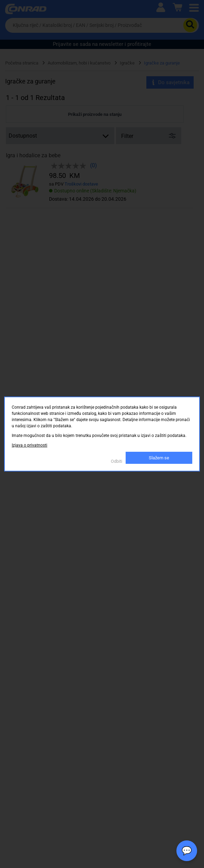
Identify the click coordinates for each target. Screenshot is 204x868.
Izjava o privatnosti (30, 445)
